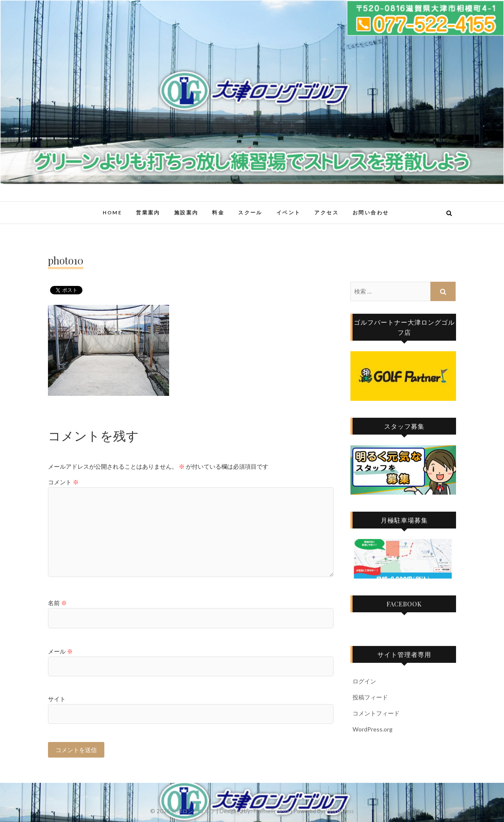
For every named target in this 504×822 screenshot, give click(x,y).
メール (60, 651)
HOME (113, 212)
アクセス (326, 212)
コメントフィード (376, 713)
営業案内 (148, 212)
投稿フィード (370, 697)
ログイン (364, 681)
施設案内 (186, 212)
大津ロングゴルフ (193, 811)
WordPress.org (373, 729)
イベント (289, 212)
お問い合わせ (371, 212)
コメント (63, 482)
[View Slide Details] (403, 376)
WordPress (340, 811)
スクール (250, 212)
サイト (57, 699)
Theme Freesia (271, 811)
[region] (403, 376)
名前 (57, 603)
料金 (218, 212)
